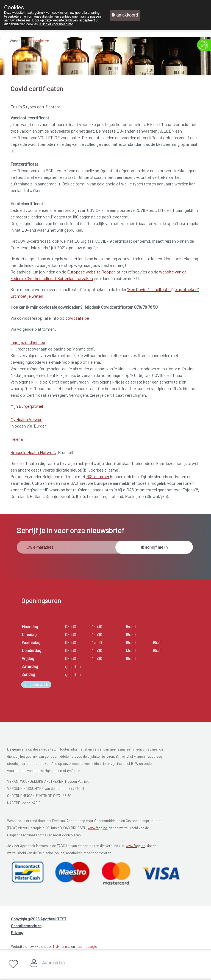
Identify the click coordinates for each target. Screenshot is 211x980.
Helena (17, 439)
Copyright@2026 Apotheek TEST (39, 919)
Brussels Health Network (33, 452)
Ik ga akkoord (125, 15)
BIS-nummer (98, 476)
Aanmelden (53, 962)
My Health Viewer (26, 419)
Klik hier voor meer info (56, 24)
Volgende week (36, 685)
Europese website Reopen (91, 272)
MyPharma (62, 946)
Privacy (17, 933)
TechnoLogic (86, 946)
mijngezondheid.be (28, 342)
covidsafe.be (77, 318)
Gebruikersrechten (26, 926)
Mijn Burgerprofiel (27, 406)
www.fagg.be (97, 828)
